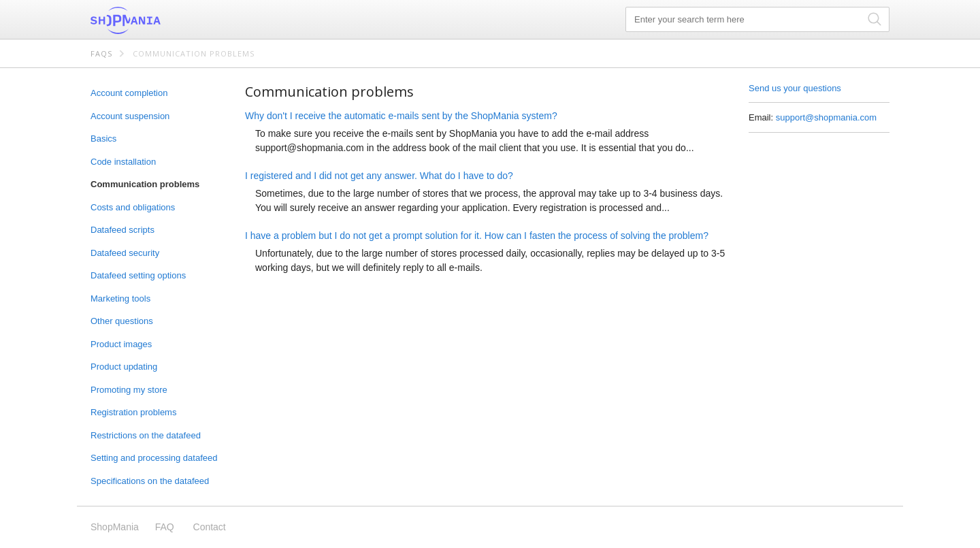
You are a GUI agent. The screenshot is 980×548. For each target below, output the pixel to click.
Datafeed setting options (138, 275)
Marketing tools (120, 299)
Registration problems (133, 412)
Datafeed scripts (122, 230)
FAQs (101, 53)
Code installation (123, 162)
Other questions (122, 321)
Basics (103, 139)
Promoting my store (129, 390)
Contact (210, 527)
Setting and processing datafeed (154, 458)
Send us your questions (795, 88)
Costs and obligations (133, 207)
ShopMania (159, 20)
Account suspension (130, 116)
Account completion (129, 93)
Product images (121, 344)
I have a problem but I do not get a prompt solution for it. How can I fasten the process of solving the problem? (477, 236)
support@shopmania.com (826, 117)
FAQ (165, 527)
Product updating (124, 367)
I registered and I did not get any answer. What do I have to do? (379, 176)
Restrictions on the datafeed (146, 435)
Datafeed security (125, 253)
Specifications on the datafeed (150, 481)
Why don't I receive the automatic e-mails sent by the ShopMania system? (401, 116)
